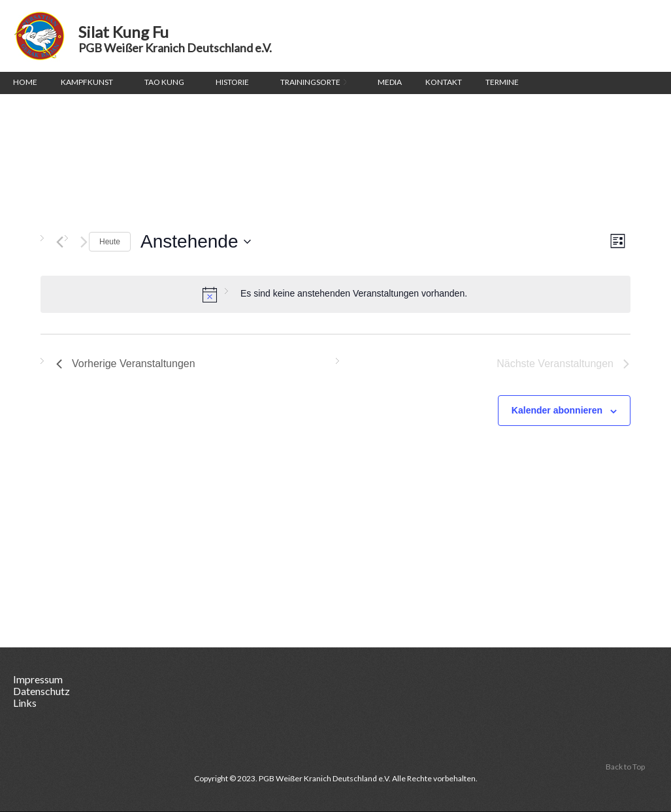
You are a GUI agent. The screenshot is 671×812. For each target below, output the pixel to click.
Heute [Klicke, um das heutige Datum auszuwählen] (110, 242)
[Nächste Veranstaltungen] (84, 242)
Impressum (38, 679)
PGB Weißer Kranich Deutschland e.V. (175, 48)
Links (25, 703)
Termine (502, 82)
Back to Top (625, 767)
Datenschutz (41, 691)
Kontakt (444, 82)
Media (390, 82)
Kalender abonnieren (557, 410)
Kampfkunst (87, 82)
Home (25, 82)
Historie (232, 82)
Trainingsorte (313, 83)
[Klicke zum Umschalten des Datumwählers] (195, 242)
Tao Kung (164, 82)
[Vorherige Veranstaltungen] (60, 242)
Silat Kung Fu (39, 36)
